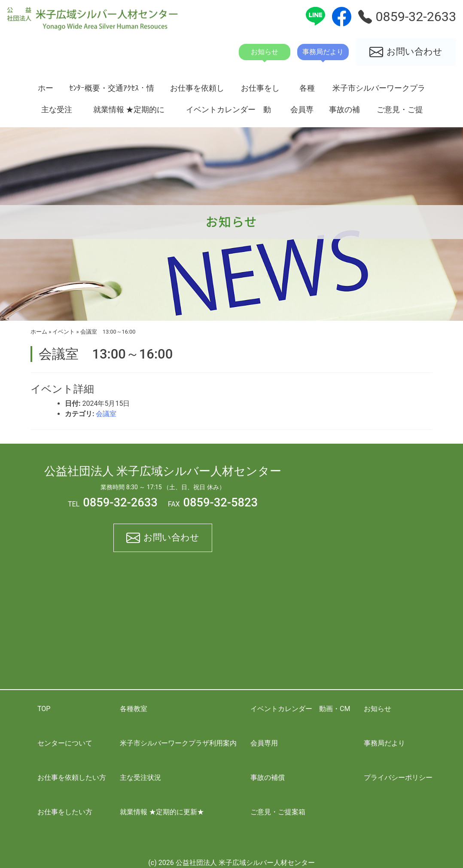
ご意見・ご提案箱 (400, 113)
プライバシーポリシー (398, 778)
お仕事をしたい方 (260, 91)
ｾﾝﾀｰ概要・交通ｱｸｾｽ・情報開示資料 (112, 91)
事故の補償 (344, 113)
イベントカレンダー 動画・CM (228, 113)
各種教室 (307, 91)
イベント (64, 332)
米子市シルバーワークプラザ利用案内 (379, 91)
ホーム (46, 91)
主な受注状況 (57, 113)
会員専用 (302, 113)
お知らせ (378, 709)
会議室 (106, 414)
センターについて (65, 743)
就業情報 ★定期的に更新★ (129, 113)
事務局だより (384, 743)
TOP (44, 709)
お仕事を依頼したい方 (197, 91)
